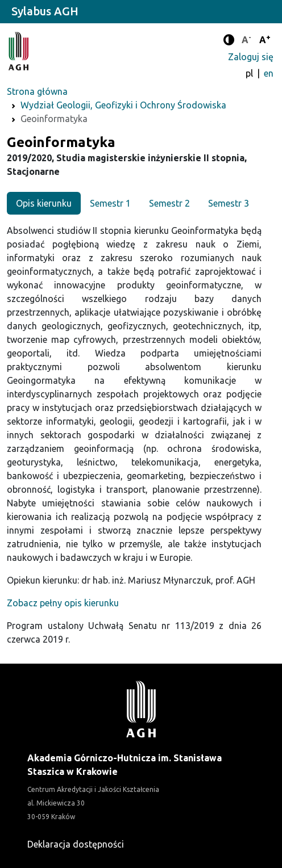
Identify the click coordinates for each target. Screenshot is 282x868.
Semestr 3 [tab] (229, 203)
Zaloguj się (251, 57)
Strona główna (37, 91)
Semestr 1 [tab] (110, 203)
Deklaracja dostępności (76, 844)
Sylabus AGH (45, 11)
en (269, 73)
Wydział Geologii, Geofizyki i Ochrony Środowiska (123, 105)
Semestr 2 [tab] (169, 203)
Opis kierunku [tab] (44, 203)
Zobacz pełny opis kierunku (63, 603)
